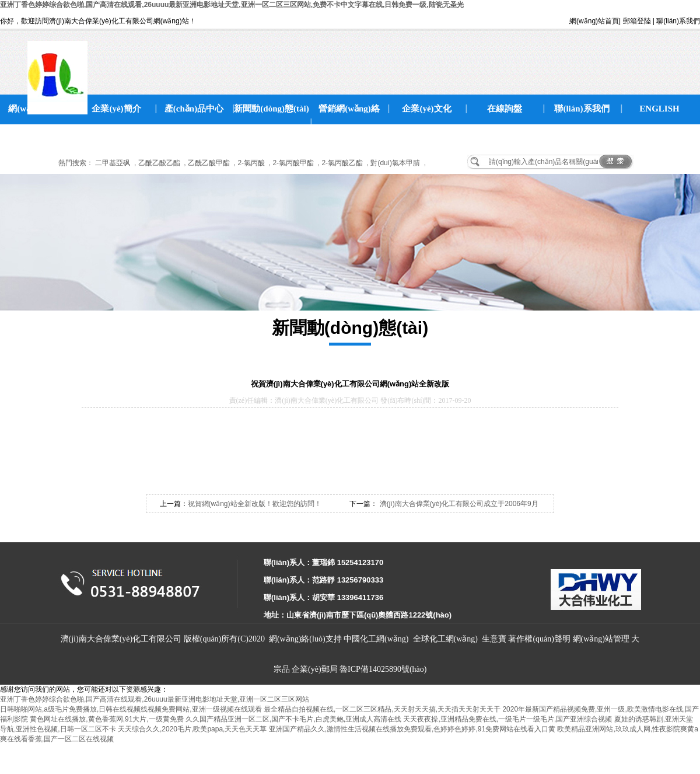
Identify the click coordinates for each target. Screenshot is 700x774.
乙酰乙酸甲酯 (209, 163)
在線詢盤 (505, 109)
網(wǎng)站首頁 (594, 21)
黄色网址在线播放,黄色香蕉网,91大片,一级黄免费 (106, 719)
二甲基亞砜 (113, 163)
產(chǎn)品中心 (194, 109)
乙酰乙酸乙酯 (159, 163)
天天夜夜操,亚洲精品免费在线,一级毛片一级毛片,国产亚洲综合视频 (508, 719)
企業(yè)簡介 (116, 109)
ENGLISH (659, 109)
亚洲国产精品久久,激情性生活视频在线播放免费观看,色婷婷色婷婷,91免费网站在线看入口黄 (412, 729)
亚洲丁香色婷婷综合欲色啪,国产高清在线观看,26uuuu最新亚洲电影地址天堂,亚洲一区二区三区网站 (155, 699)
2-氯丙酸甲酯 (293, 163)
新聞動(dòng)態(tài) (271, 109)
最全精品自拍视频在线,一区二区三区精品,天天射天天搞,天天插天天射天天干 (382, 709)
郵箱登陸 (637, 21)
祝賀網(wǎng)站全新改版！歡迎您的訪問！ (255, 504)
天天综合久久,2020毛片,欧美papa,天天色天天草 (192, 729)
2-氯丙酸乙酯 (342, 163)
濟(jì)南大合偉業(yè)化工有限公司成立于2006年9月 (458, 504)
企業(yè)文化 (426, 109)
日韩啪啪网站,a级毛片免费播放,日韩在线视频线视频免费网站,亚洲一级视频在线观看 (131, 709)
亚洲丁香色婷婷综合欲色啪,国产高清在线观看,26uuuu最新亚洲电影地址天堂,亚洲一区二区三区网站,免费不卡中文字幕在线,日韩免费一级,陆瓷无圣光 (232, 5)
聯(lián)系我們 (678, 21)
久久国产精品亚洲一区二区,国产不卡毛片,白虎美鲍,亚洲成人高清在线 (293, 719)
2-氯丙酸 (251, 163)
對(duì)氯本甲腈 (395, 163)
